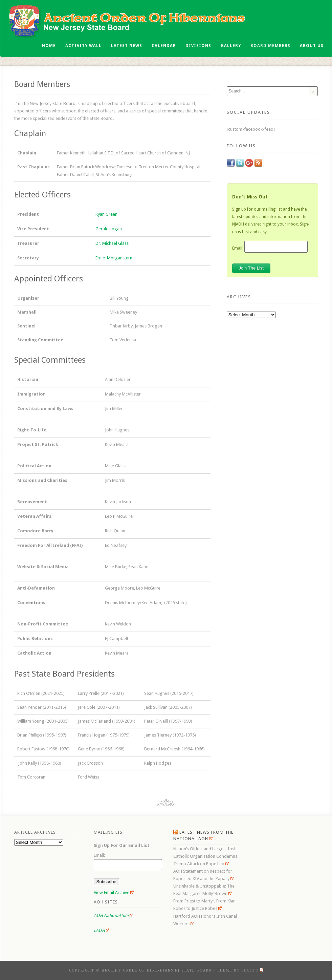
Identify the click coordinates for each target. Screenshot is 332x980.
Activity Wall (83, 46)
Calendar (164, 46)
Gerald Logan (109, 229)
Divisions (198, 46)
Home (49, 46)
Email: (238, 248)
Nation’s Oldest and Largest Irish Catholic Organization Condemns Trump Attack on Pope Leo (205, 856)
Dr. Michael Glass (112, 243)
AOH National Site (114, 915)
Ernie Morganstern (114, 258)
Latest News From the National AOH (203, 836)
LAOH (102, 930)
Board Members (270, 46)
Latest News (127, 46)
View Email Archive (114, 892)
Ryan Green (106, 214)
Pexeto (252, 970)
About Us (312, 46)
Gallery (231, 46)
